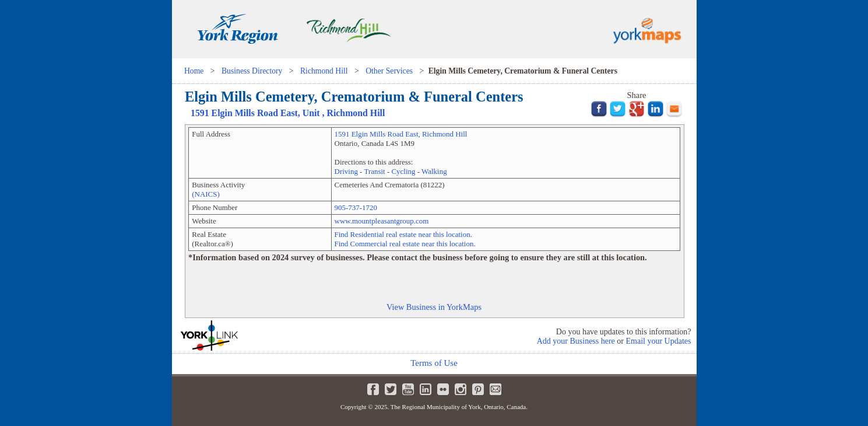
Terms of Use (434, 363)
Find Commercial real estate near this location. (405, 244)
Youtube (408, 389)
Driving (346, 171)
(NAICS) (206, 194)
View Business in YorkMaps (434, 307)
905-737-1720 (356, 207)
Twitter (391, 389)
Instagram (461, 389)
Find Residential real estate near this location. (403, 234)
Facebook (373, 389)
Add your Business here (576, 341)
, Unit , (288, 113)
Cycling (403, 171)
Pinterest (478, 389)
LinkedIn (426, 389)
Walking (434, 171)
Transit (374, 171)
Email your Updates (659, 341)
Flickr (443, 389)
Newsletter (496, 389)
